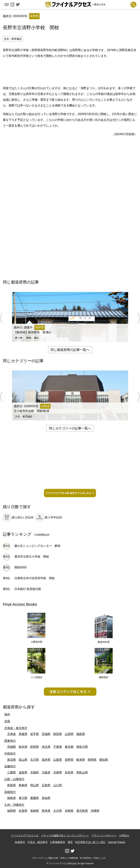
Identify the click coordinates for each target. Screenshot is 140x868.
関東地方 (10, 741)
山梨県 (58, 760)
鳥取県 (12, 785)
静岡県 (92, 760)
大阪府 (46, 772)
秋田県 (58, 734)
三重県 (12, 772)
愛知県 (104, 760)
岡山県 (35, 785)
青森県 (23, 734)
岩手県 (35, 734)
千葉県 (58, 747)
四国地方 (10, 792)
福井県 (46, 760)
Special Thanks (117, 842)
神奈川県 (82, 747)
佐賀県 (23, 811)
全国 (7, 721)
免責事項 (20, 842)
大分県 (58, 811)
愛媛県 (35, 798)
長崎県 (35, 811)
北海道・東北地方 (16, 728)
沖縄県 (95, 811)
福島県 (81, 734)
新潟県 (12, 760)
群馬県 (35, 747)
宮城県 (46, 734)
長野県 (69, 760)
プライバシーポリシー (104, 835)
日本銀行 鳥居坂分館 (28, 589)
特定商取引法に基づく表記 (90, 842)
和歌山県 (82, 772)
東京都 (69, 747)
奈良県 (69, 772)
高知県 (46, 798)
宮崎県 (69, 811)
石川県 (35, 760)
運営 (70, 842)
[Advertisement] (70, 71)
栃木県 (23, 747)
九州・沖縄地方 (14, 805)
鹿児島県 (82, 811)
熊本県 (46, 811)
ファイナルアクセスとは (25, 835)
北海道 (12, 734)
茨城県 (12, 747)
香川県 (23, 798)
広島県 (46, 785)
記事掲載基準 (58, 842)
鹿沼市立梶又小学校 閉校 (32, 557)
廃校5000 (21, 567)
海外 (7, 714)
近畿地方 (10, 766)
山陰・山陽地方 (14, 779)
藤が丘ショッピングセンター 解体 (37, 546)
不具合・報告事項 (37, 842)
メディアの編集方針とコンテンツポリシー (65, 835)
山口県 (58, 785)
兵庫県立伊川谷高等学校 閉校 (35, 578)
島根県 (23, 785)
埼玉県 (46, 747)
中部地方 (10, 754)
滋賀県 (23, 772)
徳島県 (12, 798)
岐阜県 (81, 760)
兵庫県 (58, 772)
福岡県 (12, 811)
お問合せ (124, 835)
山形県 (69, 734)
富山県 (23, 760)
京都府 (35, 772)
